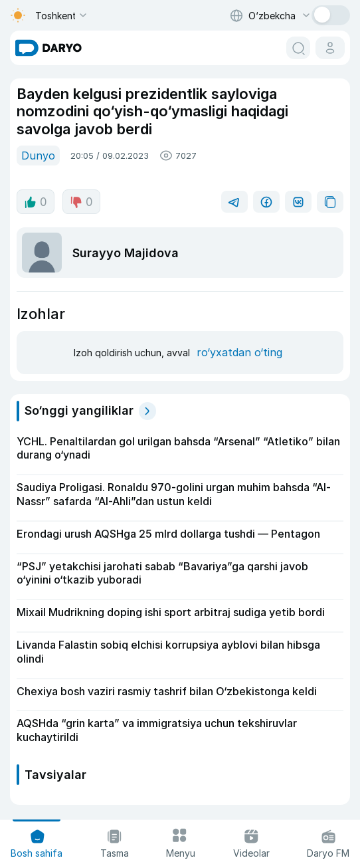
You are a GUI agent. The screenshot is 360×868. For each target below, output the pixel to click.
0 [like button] (36, 202)
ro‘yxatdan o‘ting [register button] (239, 352)
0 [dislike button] (81, 202)
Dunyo (38, 156)
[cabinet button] (330, 48)
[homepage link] (48, 48)
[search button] (298, 48)
